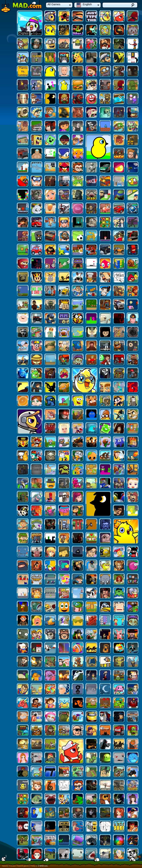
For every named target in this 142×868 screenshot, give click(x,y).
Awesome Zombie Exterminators (119, 648)
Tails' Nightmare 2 (50, 840)
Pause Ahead (9, 580)
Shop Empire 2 (9, 744)
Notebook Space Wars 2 (119, 319)
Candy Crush (64, 154)
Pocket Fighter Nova (105, 731)
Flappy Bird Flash (64, 168)
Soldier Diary (64, 250)
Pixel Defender (64, 415)
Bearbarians (9, 99)
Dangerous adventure (23, 195)
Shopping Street (64, 387)
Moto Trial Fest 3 (133, 181)
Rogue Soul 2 (119, 17)
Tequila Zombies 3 (9, 346)
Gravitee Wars (64, 786)
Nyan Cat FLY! (105, 277)
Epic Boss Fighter (50, 85)
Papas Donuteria (64, 126)
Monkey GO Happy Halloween (37, 140)
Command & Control (64, 58)
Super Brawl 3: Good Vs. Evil (37, 126)
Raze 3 (64, 30)
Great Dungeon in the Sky (92, 689)
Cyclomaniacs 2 (64, 497)
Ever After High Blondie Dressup (133, 168)
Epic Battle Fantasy (78, 566)
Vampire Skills (64, 607)
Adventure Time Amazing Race (119, 277)
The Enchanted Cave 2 (92, 305)
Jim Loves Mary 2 (37, 566)
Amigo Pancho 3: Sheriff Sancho (37, 634)
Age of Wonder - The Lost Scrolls (64, 566)
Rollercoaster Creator (23, 223)
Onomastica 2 (50, 525)
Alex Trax (50, 374)
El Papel (133, 126)
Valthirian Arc (78, 483)
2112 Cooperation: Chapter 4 (92, 854)
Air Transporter (119, 525)
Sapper (50, 442)
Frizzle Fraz (64, 511)
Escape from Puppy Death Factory (78, 593)
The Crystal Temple (37, 264)
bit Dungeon (64, 346)
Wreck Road (92, 580)
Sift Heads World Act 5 (105, 827)
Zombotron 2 (78, 72)
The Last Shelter (9, 799)
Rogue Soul (37, 85)
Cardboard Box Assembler (64, 236)
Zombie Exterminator (64, 799)
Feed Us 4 (23, 689)
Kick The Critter (78, 799)
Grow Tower (64, 813)
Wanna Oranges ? (119, 401)
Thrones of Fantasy (37, 758)
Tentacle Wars (133, 305)
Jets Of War (105, 744)
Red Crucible (78, 456)
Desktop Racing (37, 497)
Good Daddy (133, 346)
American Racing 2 (92, 209)
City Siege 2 (37, 799)
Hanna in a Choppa (9, 634)
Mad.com (21, 6)
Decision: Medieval (64, 85)
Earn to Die (9, 72)
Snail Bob (37, 305)
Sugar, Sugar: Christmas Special (23, 360)
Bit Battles (37, 470)
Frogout (78, 607)
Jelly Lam (119, 236)
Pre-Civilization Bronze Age (105, 442)
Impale (119, 731)
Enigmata (50, 236)
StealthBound (23, 85)
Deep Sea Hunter (37, 786)
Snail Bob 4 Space (50, 744)
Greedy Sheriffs (92, 593)
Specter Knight (105, 470)
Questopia (37, 552)
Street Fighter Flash (9, 840)
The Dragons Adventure (92, 621)
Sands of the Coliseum (92, 99)
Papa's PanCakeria (64, 44)
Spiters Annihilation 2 (78, 648)
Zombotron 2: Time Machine (64, 209)
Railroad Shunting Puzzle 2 (119, 634)
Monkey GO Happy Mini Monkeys (119, 346)
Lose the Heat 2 (133, 154)
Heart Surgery (9, 319)
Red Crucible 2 (23, 703)
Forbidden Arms (9, 497)
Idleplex (50, 250)
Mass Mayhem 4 (37, 676)
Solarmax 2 (9, 195)
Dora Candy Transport (119, 621)
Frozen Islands (92, 511)
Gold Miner (78, 634)
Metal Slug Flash (37, 744)
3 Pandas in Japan (133, 758)
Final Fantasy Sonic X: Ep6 (133, 827)
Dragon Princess (50, 511)
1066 (119, 662)
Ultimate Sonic (50, 277)
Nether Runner (37, 154)
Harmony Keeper (133, 497)
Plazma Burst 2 (105, 662)
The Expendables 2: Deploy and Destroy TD (9, 401)
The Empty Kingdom (92, 552)
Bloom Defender (92, 744)
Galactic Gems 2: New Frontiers (23, 209)
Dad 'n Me (37, 99)
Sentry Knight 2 (64, 360)
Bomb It (105, 634)
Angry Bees (105, 840)
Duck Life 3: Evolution (133, 44)
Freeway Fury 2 (119, 223)
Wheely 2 (64, 223)
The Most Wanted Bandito (78, 580)
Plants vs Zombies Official (92, 58)
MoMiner (133, 264)
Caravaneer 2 (23, 181)
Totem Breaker (37, 332)
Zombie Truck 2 (119, 580)
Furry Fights (105, 374)
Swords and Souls (50, 17)
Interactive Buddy (9, 154)
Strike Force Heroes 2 (92, 662)
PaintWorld (37, 401)
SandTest (78, 731)
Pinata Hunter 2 (92, 429)
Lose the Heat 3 (92, 319)
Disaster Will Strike (23, 634)
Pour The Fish (23, 387)
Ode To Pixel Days (133, 552)
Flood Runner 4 (50, 854)
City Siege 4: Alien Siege (105, 209)
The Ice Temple (92, 181)
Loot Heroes (78, 277)
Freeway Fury (119, 44)
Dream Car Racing (105, 44)
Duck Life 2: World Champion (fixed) (119, 72)
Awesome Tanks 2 (9, 827)
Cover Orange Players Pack (119, 415)
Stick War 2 (37, 717)
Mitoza (9, 813)
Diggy (37, 72)
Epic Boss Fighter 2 (50, 58)
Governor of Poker (119, 374)
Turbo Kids (50, 483)
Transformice (9, 854)
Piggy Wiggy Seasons (23, 319)
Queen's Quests (105, 648)
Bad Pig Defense (133, 332)
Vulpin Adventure (50, 676)
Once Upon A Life (92, 648)
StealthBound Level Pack (119, 786)
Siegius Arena (9, 277)
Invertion (23, 772)
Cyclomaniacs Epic (9, 415)
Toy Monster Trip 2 (23, 662)
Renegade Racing (78, 689)
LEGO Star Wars (92, 346)
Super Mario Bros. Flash (78, 140)
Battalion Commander (105, 538)
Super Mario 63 (23, 126)
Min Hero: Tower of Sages (105, 85)
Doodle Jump (37, 44)
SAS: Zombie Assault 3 (23, 758)
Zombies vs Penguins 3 (133, 538)
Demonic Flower (37, 277)
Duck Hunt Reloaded (9, 264)
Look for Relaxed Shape (50, 717)
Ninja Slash (78, 401)
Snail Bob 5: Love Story (9, 250)
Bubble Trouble (50, 580)
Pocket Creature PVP (119, 689)
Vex (9, 140)
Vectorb (64, 374)
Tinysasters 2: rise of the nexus (119, 676)
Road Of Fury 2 (119, 126)
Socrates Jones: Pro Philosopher (37, 607)
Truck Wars (133, 387)
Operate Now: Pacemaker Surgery (9, 786)
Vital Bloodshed (50, 786)
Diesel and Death (78, 346)
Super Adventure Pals (105, 429)
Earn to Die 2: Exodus (64, 662)
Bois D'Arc (50, 566)
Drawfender (105, 607)
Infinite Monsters (119, 593)
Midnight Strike (105, 566)
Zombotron (9, 113)
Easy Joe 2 (50, 291)
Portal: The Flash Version (50, 168)
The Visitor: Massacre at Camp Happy (105, 703)
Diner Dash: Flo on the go (78, 621)
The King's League (9, 387)
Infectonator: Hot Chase (119, 264)
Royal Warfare (23, 277)
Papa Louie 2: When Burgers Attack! (64, 99)
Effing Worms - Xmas (92, 566)
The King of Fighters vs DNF (92, 772)
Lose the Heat (37, 223)
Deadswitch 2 (37, 703)
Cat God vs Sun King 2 (64, 401)
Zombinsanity (9, 126)
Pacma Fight (92, 223)
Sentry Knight (64, 648)
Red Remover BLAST (50, 126)
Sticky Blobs (64, 634)
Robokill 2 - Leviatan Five (133, 813)
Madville (133, 580)
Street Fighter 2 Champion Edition (37, 731)
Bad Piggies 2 (133, 113)
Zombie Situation (92, 717)
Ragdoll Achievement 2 (133, 58)
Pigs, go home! (37, 593)
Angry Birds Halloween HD (78, 223)
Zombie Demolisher (23, 566)
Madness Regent (92, 332)
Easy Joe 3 (133, 415)
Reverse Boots (119, 607)
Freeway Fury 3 (105, 99)
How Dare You (92, 387)
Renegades (119, 85)
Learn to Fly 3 (9, 58)
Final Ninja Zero (133, 772)
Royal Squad (37, 429)
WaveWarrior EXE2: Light (23, 813)
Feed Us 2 (64, 689)
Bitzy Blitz (78, 332)
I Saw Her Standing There (105, 236)
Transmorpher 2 (133, 593)
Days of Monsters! (105, 250)
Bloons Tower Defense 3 (78, 717)
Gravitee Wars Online (50, 154)
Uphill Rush (133, 319)
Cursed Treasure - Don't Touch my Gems (50, 429)
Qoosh (92, 525)
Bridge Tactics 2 (78, 538)
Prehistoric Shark (37, 181)
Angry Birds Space (119, 140)
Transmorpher (105, 415)
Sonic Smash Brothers (23, 140)
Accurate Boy (105, 525)
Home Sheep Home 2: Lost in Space (64, 442)
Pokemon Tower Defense (23, 58)
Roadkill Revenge (133, 799)
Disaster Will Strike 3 (78, 30)
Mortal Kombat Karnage (92, 30)
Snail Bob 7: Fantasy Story (9, 429)
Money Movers (9, 703)
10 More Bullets (9, 662)
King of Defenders (92, 634)
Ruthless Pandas (105, 181)
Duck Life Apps (16, 23)
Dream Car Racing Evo (23, 44)
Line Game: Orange (37, 360)
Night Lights (50, 621)
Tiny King (105, 360)
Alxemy (133, 99)
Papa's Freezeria (9, 85)
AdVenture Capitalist (92, 264)
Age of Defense (119, 305)
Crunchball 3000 (92, 442)
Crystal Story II (37, 209)
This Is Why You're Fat (50, 538)
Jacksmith (133, 30)
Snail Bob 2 (23, 401)
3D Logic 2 (133, 236)
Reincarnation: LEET (9, 209)
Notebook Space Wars (50, 648)
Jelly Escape (64, 676)
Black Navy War (78, 676)
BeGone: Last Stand (105, 813)
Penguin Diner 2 (23, 840)
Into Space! (37, 813)
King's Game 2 (119, 703)
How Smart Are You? (64, 593)
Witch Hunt (64, 113)
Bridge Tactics (23, 429)
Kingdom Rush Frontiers (50, 99)
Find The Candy (133, 607)
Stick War (105, 676)
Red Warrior (37, 236)
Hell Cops (92, 277)
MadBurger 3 (133, 72)
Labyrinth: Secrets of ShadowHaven (119, 429)
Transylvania (133, 483)
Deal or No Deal (92, 731)
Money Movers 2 (133, 140)
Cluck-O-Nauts (37, 291)
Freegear (50, 113)
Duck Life (119, 58)
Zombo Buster (9, 291)
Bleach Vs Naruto (119, 195)
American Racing (23, 154)
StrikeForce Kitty (105, 30)
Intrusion (133, 223)
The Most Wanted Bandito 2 (133, 566)
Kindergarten (50, 360)
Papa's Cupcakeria (23, 72)
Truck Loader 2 (105, 126)
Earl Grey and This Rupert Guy (37, 648)
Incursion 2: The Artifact (92, 374)
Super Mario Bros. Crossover (119, 113)
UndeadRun (23, 236)
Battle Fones (9, 374)
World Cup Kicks (119, 209)
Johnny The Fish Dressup (64, 580)
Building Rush (64, 744)
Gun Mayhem (78, 264)
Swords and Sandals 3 (133, 703)
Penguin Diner (119, 387)
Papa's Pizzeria (78, 181)
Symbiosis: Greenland (119, 456)
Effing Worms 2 (50, 72)
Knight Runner (50, 552)
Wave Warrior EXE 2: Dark (9, 758)
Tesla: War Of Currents (105, 621)
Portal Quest (64, 525)
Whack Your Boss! (133, 689)
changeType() (119, 552)
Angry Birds (133, 250)
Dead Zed (119, 717)
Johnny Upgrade (64, 332)
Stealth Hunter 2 (78, 813)
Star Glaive (105, 772)
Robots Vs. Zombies (119, 744)
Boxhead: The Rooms (64, 470)
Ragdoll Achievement (119, 181)
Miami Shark (92, 140)
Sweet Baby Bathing (9, 442)
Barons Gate (133, 648)
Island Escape (50, 758)
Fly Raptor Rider (50, 593)
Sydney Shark (92, 758)
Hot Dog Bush (9, 621)
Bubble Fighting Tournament (92, 470)
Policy (33, 866)
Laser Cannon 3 (37, 511)
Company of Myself (23, 332)
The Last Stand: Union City (133, 717)
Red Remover (23, 264)
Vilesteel (9, 483)
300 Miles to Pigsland (37, 195)
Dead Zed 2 (78, 44)
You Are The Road (9, 731)
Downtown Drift (9, 648)
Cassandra (9, 676)
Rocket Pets (64, 621)
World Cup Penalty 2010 (119, 827)
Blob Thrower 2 (23, 497)
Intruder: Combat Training (64, 72)
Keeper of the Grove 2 (133, 456)
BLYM (23, 538)
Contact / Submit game (19, 866)
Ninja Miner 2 (105, 580)
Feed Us (92, 703)
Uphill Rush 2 (78, 250)
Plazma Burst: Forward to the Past (23, 676)
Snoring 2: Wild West (23, 525)
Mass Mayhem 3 (50, 689)
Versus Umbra (64, 456)
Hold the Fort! (37, 483)
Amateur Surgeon (92, 607)
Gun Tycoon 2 (133, 676)
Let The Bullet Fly (37, 772)
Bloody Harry (92, 250)
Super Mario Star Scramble (50, 223)
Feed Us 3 (78, 772)
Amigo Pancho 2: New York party (105, 593)
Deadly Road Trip (9, 525)
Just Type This (78, 17)
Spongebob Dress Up (92, 360)
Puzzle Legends (92, 236)
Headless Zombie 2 (50, 332)
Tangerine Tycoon (64, 429)
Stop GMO (119, 566)
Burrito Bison (92, 126)
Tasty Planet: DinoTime (23, 786)
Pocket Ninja (37, 538)
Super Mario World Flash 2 (64, 277)
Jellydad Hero (23, 99)
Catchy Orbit (119, 332)
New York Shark (105, 758)
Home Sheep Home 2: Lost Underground (92, 291)
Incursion (133, 470)
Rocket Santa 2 (23, 648)
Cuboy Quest (50, 772)
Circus (37, 662)
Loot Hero (105, 552)
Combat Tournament (50, 44)
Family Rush (64, 140)
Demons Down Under (119, 30)
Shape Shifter (64, 264)
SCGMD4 (133, 840)
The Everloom (37, 525)
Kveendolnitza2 (64, 538)
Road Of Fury (37, 168)
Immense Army (50, 140)
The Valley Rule (9, 223)
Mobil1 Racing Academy (133, 291)
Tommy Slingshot (105, 456)
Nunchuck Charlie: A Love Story (23, 305)
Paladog (105, 113)
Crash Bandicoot (105, 195)
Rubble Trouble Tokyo (9, 360)
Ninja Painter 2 (50, 497)
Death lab (78, 429)
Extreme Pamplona (9, 689)
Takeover (78, 786)
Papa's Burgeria (50, 181)
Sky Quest (50, 387)
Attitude (37, 387)
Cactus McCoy (9, 717)
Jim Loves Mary (23, 483)
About (5, 866)
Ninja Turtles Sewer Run (64, 181)
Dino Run (50, 305)
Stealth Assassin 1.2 (37, 374)
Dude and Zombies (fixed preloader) (119, 840)
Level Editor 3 (37, 840)
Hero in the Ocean (64, 552)
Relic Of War (105, 717)
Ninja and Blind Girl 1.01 (9, 332)
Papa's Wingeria (78, 126)
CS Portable (37, 58)
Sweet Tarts (37, 689)
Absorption (119, 483)
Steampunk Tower (78, 195)
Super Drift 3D (50, 195)
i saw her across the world (105, 72)
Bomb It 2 (119, 511)
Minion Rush (9, 44)
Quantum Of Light (133, 744)
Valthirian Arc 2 (78, 442)
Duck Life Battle (105, 17)
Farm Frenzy (133, 525)
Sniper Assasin (133, 731)
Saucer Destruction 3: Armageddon (37, 854)
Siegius (64, 717)
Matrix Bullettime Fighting (78, 758)
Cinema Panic (23, 415)
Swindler (92, 415)
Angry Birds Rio (23, 346)
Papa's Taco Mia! (78, 99)
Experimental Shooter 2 (23, 621)
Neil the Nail (37, 346)
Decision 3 (105, 291)
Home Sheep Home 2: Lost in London (23, 854)
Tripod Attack (50, 703)
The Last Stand (50, 415)
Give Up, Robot (105, 168)
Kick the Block (64, 840)
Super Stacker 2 (23, 291)
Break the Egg (92, 456)
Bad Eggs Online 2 (78, 85)
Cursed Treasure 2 (78, 525)
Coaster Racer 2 (50, 264)
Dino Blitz (78, 552)
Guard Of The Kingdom (133, 429)
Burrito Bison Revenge (37, 113)
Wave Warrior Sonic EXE (64, 731)
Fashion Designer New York (23, 731)
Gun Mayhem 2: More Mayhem (133, 662)
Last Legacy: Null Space (92, 72)
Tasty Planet (50, 731)
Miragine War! (78, 662)
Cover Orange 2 (119, 538)
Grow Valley (64, 854)
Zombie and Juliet (50, 401)
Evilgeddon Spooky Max (23, 607)
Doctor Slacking (50, 799)
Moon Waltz (50, 209)
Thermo (133, 195)
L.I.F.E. (37, 580)
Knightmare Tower (9, 181)
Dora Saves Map (78, 113)
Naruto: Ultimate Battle (105, 154)
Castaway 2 (133, 786)
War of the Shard (9, 511)
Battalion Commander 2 (119, 291)
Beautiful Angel (133, 374)
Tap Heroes (105, 332)
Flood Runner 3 (23, 717)
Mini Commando (64, 772)
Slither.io (50, 30)
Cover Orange (92, 538)
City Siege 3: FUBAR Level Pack (133, 360)
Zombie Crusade (50, 346)
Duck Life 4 (92, 85)
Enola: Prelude (50, 813)
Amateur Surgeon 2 (9, 552)
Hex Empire (78, 387)
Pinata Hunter (50, 456)
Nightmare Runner (105, 346)
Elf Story (23, 593)
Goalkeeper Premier (78, 236)
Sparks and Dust (37, 621)
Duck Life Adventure (92, 17)
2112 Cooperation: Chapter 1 (119, 813)
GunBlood (92, 44)
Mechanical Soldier (9, 538)
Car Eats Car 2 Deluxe (92, 195)
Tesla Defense (78, 470)
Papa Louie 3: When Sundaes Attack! (119, 99)
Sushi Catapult (92, 676)
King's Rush (37, 250)
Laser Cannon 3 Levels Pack (9, 168)
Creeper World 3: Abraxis (64, 195)
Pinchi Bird (64, 319)
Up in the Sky (78, 374)
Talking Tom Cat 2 (119, 168)
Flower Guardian (133, 621)
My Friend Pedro (64, 17)
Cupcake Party (105, 689)
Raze (119, 154)
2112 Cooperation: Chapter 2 (37, 827)
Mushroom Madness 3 (23, 552)
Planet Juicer (9, 607)
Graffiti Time (23, 580)
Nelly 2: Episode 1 (105, 305)
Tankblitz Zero (23, 250)
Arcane (64, 827)
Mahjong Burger (50, 470)
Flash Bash (119, 442)
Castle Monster (37, 319)
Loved (119, 470)
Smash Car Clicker (105, 387)
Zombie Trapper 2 (133, 511)
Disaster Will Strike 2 (37, 415)
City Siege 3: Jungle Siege (78, 854)
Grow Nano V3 (105, 854)
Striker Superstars (119, 854)
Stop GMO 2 (37, 456)
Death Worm (92, 813)
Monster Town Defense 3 (105, 264)
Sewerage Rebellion (50, 634)
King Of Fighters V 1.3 (23, 744)
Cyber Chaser (105, 401)
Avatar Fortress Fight (119, 758)
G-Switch (105, 511)
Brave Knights (119, 360)
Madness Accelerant (133, 442)
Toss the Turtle (37, 442)
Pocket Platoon (23, 827)
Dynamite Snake (105, 223)
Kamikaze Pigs (23, 374)
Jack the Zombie (50, 607)
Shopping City (9, 305)
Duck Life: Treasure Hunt (133, 17)
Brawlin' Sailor (119, 250)
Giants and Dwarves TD (64, 703)
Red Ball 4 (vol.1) (78, 209)
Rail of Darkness (50, 662)
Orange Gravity (133, 401)
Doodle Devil (78, 497)
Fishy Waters (23, 113)
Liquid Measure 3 (23, 511)
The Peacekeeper (92, 401)
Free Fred (78, 415)
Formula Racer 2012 (64, 483)
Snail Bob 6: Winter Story (133, 634)
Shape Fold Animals (133, 209)
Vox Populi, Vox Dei (64, 758)
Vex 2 (78, 58)
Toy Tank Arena (78, 511)
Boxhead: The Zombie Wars (23, 442)
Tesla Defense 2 (78, 319)
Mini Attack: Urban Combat (9, 593)
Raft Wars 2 (105, 140)
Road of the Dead (92, 113)
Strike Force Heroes (37, 30)
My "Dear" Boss (50, 319)
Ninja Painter (119, 799)
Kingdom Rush (105, 319)
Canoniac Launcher (23, 799)
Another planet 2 (78, 360)
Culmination (9, 772)
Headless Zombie (9, 566)
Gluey (119, 497)
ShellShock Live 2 (78, 744)
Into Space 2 (23, 168)
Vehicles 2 (133, 277)
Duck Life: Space (37, 17)
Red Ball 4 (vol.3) (133, 85)
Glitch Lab (105, 58)
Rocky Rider (9, 236)
